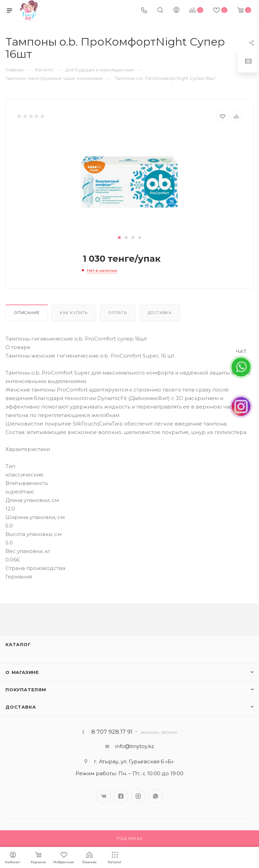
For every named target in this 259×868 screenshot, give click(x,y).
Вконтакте (103, 796)
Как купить (74, 313)
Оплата (118, 313)
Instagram (138, 796)
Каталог (18, 644)
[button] (119, 238)
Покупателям (26, 690)
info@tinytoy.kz (135, 746)
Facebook (121, 796)
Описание (27, 313)
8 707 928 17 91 (112, 732)
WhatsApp (156, 796)
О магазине (22, 672)
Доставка (160, 313)
